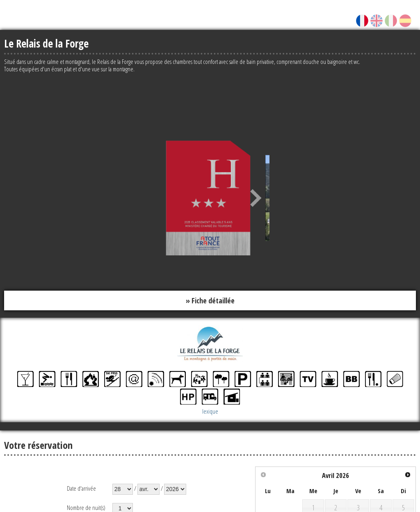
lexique (210, 412)
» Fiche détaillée (210, 300)
